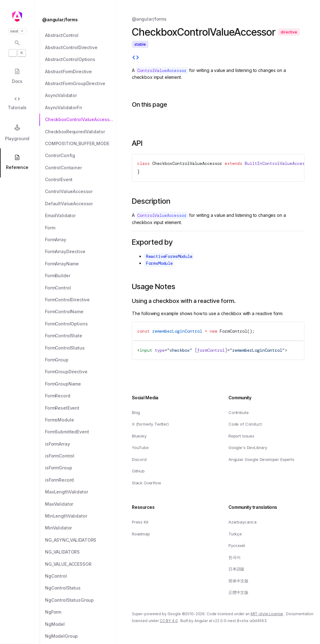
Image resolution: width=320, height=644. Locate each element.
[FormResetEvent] (81, 408)
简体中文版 (238, 581)
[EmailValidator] (81, 216)
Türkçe (235, 534)
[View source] (136, 58)
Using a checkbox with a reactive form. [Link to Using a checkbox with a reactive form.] (184, 301)
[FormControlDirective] (81, 300)
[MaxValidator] (81, 504)
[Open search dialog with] (17, 48)
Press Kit (140, 522)
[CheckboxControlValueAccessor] (81, 120)
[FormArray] (81, 240)
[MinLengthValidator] (81, 516)
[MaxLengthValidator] (81, 492)
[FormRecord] (81, 396)
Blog (136, 412)
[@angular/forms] (77, 20)
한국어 (235, 557)
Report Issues (241, 436)
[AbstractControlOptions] (81, 59)
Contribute (238, 412)
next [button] (17, 31)
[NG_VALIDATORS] (81, 552)
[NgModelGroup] (81, 636)
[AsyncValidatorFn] (81, 108)
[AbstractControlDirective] (81, 48)
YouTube (140, 448)
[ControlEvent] (81, 180)
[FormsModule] (81, 420)
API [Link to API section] (137, 143)
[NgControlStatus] (81, 588)
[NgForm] (81, 612)
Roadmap (141, 534)
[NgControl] (81, 576)
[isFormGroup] (81, 468)
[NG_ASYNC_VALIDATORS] (81, 540)
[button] (17, 620)
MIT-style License (267, 614)
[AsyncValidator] (81, 95)
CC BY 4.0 (169, 621)
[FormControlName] (81, 312)
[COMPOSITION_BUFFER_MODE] (81, 144)
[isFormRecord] (81, 480)
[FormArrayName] (81, 264)
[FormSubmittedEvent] (81, 432)
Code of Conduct (245, 424)
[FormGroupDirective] (81, 372)
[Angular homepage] (17, 17)
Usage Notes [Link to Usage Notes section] (154, 286)
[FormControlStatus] (81, 348)
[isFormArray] (81, 444)
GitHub (138, 471)
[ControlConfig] (81, 156)
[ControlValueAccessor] (81, 192)
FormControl (233, 331)
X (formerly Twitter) (150, 424)
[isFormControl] (81, 456)
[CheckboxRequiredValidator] (81, 132)
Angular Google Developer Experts (261, 459)
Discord (139, 459)
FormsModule (159, 263)
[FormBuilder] (81, 276)
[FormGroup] (81, 360)
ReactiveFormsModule (169, 256)
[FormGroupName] (81, 384)
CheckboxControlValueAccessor (187, 163)
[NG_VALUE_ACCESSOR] (81, 564)
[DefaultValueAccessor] (81, 204)
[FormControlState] (81, 336)
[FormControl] (81, 288)
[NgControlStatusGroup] (81, 600)
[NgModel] (81, 624)
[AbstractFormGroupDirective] (81, 84)
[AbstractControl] (81, 35)
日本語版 (236, 569)
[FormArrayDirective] (81, 252)
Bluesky (139, 436)
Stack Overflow (147, 483)
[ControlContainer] (81, 168)
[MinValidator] (81, 528)
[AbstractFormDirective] (81, 72)
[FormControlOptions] (81, 324)
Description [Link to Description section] (151, 201)
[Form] (81, 228)
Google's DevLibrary (248, 448)
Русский (237, 546)
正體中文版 (238, 593)
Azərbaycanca (242, 522)
